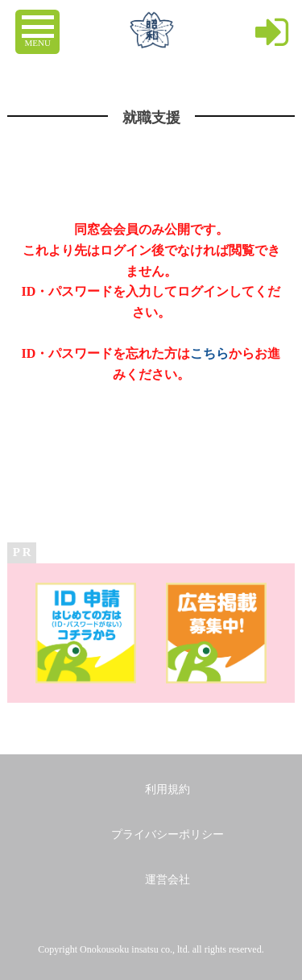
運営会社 (168, 880)
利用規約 (168, 789)
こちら (209, 353)
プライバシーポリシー (168, 835)
